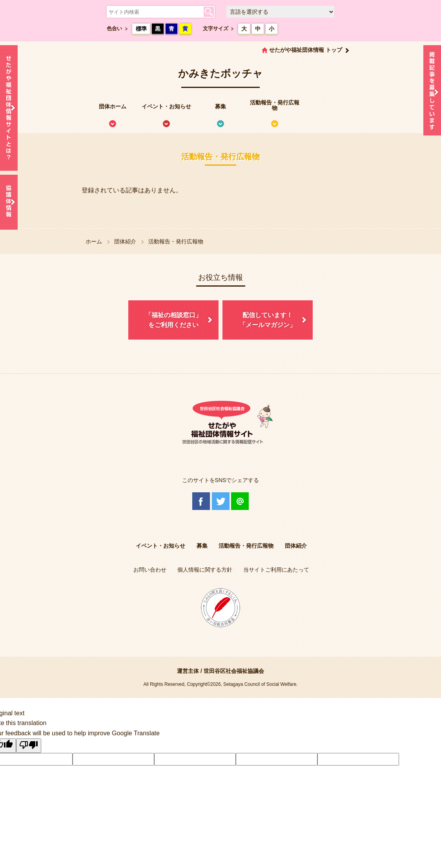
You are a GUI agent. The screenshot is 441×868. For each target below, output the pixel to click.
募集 (220, 106)
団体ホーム (113, 106)
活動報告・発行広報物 (275, 105)
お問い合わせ (150, 570)
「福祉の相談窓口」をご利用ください (173, 320)
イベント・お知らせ (166, 106)
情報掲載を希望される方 (432, 92)
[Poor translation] (29, 746)
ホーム (94, 241)
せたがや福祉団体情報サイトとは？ (9, 108)
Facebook (201, 501)
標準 (141, 29)
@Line (240, 501)
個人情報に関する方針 (205, 570)
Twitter (221, 501)
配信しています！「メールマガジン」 (268, 320)
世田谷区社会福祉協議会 (234, 671)
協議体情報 (9, 202)
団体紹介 (125, 241)
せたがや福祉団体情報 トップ (306, 50)
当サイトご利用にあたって (276, 570)
